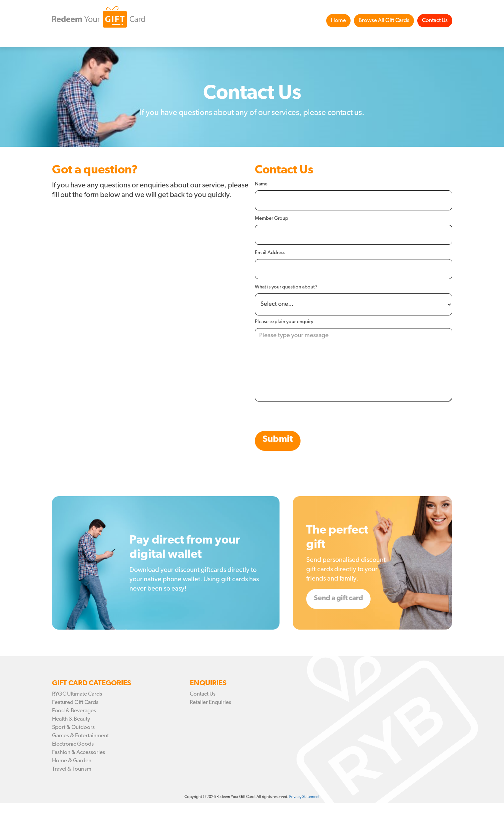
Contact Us (435, 21)
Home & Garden (72, 761)
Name (261, 184)
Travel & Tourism (72, 769)
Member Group (272, 219)
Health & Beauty (71, 719)
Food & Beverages (74, 711)
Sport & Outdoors (73, 727)
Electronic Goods (73, 744)
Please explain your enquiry (284, 322)
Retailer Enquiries (210, 702)
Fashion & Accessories (79, 752)
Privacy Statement (304, 797)
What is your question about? (286, 287)
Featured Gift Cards (75, 702)
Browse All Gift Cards (384, 21)
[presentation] (306, 418)
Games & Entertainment (80, 736)
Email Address (270, 253)
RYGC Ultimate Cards (77, 694)
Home (338, 21)
